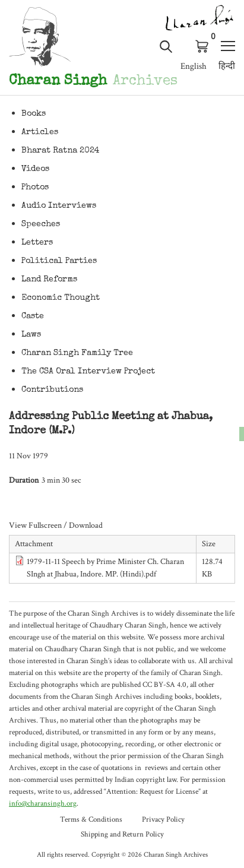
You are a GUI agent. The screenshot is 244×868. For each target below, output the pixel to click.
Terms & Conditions (91, 820)
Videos (35, 169)
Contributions (52, 390)
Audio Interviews (59, 206)
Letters (37, 243)
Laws (31, 335)
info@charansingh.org (43, 804)
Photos (35, 188)
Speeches (41, 224)
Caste (33, 316)
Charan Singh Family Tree (77, 353)
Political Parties (59, 261)
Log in (184, 46)
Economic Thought (61, 298)
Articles (40, 132)
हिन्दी (227, 66)
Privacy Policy (163, 820)
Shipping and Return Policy (122, 834)
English (194, 66)
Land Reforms (49, 280)
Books (34, 114)
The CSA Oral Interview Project (88, 372)
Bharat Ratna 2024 (61, 151)
